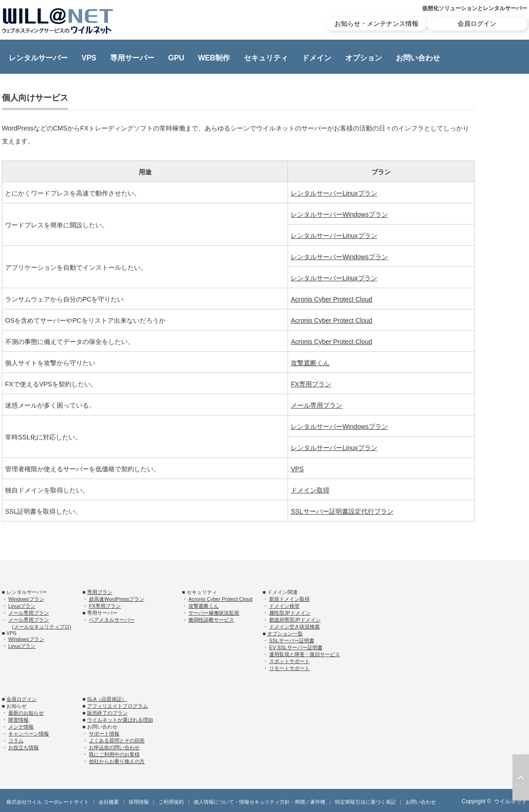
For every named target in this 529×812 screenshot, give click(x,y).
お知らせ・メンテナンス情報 (376, 24)
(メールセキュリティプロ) (41, 627)
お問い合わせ (418, 58)
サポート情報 (104, 734)
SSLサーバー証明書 (292, 640)
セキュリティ (266, 58)
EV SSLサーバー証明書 (296, 647)
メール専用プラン (317, 405)
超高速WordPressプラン (117, 599)
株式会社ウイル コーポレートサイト (48, 802)
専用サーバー (132, 58)
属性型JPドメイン (290, 613)
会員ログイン (477, 24)
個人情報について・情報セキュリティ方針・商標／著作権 (259, 802)
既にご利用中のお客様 (114, 754)
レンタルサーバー (38, 58)
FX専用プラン (311, 384)
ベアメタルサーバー (112, 620)
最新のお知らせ (26, 713)
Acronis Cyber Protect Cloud (332, 299)
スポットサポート (289, 661)
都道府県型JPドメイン (295, 620)
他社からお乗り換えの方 (117, 761)
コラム (16, 741)
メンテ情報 (21, 727)
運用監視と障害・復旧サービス (305, 654)
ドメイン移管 (284, 606)
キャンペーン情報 (29, 734)
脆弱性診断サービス (211, 620)
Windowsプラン (26, 599)
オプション (364, 58)
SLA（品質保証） (107, 699)
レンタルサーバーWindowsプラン (339, 214)
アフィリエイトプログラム (118, 706)
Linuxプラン (22, 606)
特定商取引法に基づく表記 (365, 802)
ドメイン (317, 58)
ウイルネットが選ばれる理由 (120, 720)
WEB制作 (214, 58)
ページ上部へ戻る (521, 777)
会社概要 (109, 802)
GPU (176, 58)
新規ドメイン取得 (289, 599)
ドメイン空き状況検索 (294, 627)
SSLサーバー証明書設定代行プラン (342, 511)
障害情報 (18, 720)
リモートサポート (289, 668)
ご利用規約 (171, 802)
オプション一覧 (285, 634)
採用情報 (139, 802)
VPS (89, 58)
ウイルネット (511, 801)
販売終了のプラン (107, 713)
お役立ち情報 (24, 747)
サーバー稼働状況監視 (214, 613)
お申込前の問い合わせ (114, 747)
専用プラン (100, 592)
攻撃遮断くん (310, 363)
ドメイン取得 (310, 490)
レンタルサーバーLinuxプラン (334, 193)
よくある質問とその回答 (117, 741)
